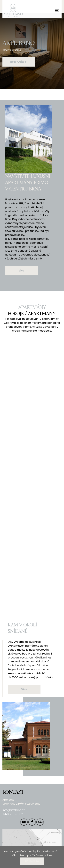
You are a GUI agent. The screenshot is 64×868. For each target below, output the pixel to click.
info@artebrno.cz (14, 810)
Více (21, 271)
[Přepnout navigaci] (57, 11)
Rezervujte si (19, 62)
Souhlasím (32, 861)
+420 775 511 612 (13, 814)
